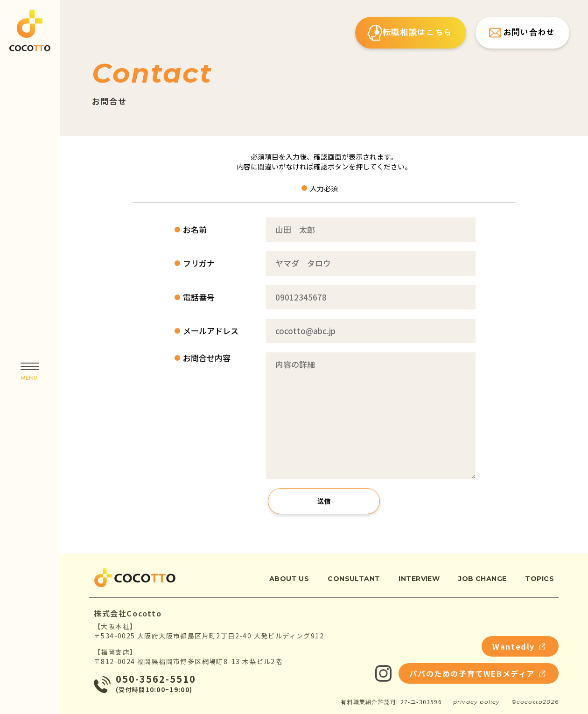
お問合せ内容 (207, 358)
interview (419, 579)
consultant (354, 579)
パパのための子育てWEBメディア (477, 673)
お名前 (195, 230)
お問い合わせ (521, 33)
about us (289, 579)
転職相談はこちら (410, 33)
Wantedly (519, 646)
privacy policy (477, 702)
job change (482, 579)
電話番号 (199, 297)
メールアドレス (211, 331)
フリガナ (199, 263)
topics (539, 579)
